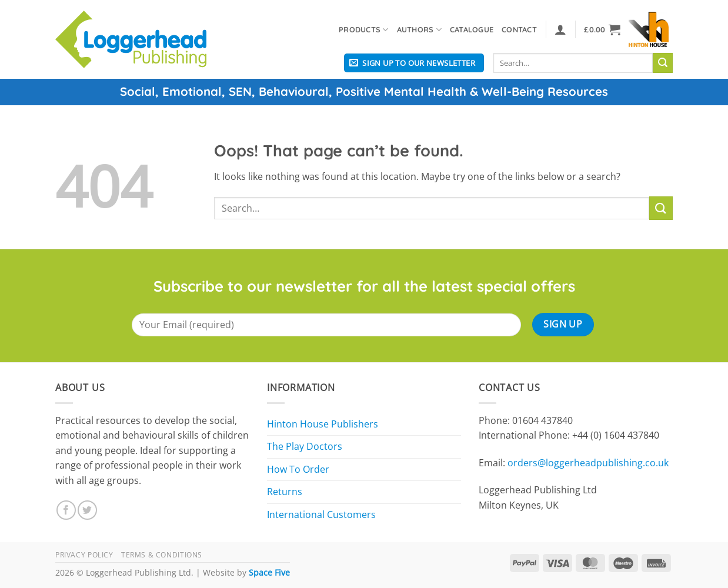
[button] (560, 29)
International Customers (321, 514)
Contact (519, 29)
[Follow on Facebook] (66, 510)
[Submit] (663, 63)
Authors (419, 30)
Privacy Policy (84, 555)
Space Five (269, 572)
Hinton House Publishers (323, 424)
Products (364, 30)
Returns (285, 492)
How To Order (298, 469)
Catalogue (472, 29)
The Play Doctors (305, 446)
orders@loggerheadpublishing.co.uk (588, 463)
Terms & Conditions (162, 555)
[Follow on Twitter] (87, 510)
